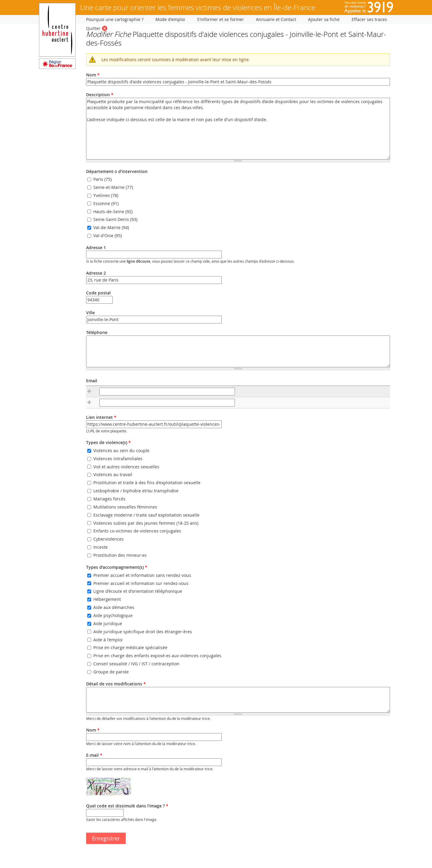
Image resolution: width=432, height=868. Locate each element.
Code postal (98, 293)
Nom (93, 75)
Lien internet (101, 417)
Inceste (100, 547)
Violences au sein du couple (121, 450)
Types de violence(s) (108, 442)
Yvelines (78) (106, 195)
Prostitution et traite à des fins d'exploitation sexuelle (147, 483)
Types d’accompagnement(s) (117, 567)
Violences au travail (113, 475)
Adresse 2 (96, 273)
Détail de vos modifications (116, 684)
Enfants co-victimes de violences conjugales (137, 531)
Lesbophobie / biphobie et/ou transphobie (136, 491)
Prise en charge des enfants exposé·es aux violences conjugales (157, 656)
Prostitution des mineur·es (120, 555)
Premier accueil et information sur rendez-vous (141, 583)
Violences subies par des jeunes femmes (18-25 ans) (146, 523)
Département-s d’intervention (117, 171)
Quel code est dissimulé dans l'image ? (127, 806)
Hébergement (107, 600)
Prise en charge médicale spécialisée (130, 648)
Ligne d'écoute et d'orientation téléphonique (138, 591)
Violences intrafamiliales (118, 459)
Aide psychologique (113, 615)
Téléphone (97, 332)
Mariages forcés (109, 499)
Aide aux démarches (114, 607)
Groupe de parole (111, 672)
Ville (90, 313)
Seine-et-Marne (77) (113, 187)
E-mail (94, 755)
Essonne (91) (106, 203)
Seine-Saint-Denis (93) (115, 220)
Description (100, 95)
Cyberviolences (108, 539)
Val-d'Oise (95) (108, 236)
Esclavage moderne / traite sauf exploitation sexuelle (146, 515)
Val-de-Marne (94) (111, 228)
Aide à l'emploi (108, 640)
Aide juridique (108, 623)
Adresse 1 (96, 248)
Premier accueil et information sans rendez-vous (142, 575)
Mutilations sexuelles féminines (125, 507)
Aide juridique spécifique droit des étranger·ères (143, 632)
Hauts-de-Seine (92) (113, 212)
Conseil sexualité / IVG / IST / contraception (136, 664)
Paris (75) (102, 179)
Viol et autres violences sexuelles (126, 467)
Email (92, 381)
